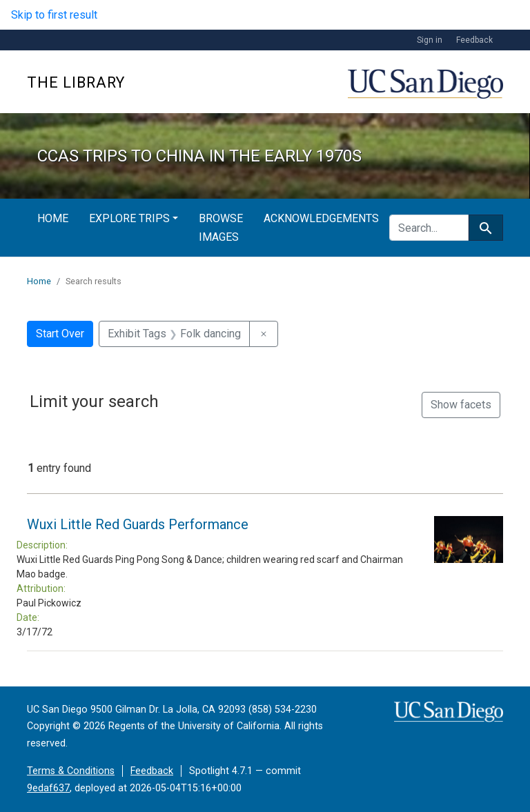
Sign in (430, 40)
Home (53, 218)
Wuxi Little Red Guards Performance (138, 524)
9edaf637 (48, 788)
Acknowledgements (321, 218)
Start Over (60, 334)
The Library (76, 82)
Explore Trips (129, 218)
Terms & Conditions (71, 771)
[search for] (429, 228)
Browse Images (221, 228)
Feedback (474, 40)
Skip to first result (54, 15)
